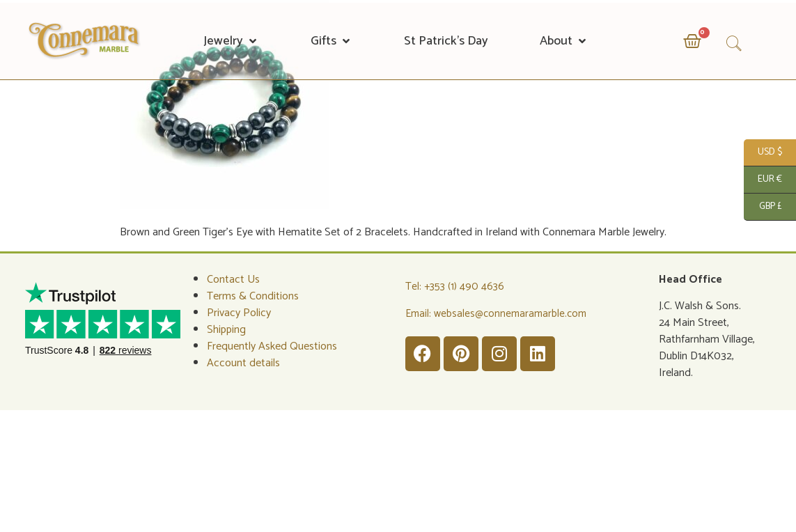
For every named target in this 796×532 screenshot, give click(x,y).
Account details (243, 363)
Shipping (226, 330)
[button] (231, 41)
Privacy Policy (239, 313)
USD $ (763, 153)
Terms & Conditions (253, 296)
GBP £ (763, 207)
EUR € (763, 180)
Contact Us (233, 280)
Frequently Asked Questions (272, 346)
